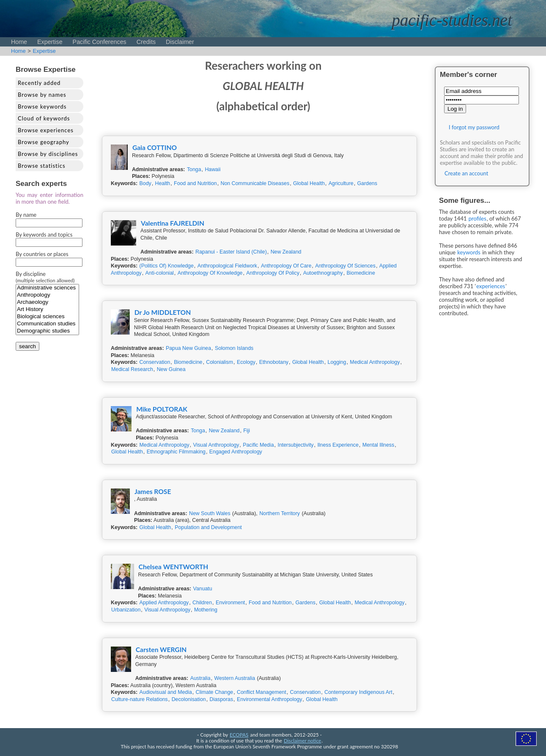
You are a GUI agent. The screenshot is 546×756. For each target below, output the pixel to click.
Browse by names (42, 95)
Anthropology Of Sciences (345, 266)
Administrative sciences (47, 288)
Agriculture (341, 183)
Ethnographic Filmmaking (176, 452)
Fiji (247, 431)
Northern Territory (280, 513)
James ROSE (153, 491)
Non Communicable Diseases (255, 183)
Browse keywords (42, 106)
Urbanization (126, 610)
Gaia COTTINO (155, 147)
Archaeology (47, 302)
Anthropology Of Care (286, 266)
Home (19, 42)
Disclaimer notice (302, 740)
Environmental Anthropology (269, 699)
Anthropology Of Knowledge (210, 273)
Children (202, 603)
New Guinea (171, 369)
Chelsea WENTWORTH (174, 567)
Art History (47, 310)
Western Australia (235, 678)
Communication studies (47, 324)
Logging (337, 362)
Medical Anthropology (375, 362)
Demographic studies (47, 331)
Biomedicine (361, 273)
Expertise (50, 42)
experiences (491, 286)
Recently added (39, 83)
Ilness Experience (338, 445)
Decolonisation (189, 699)
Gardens (367, 183)
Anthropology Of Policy (273, 273)
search (27, 346)
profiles (477, 218)
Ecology (246, 362)
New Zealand (286, 252)
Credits (146, 42)
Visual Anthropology (216, 445)
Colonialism (219, 362)
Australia (200, 678)
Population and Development (208, 527)
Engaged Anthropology (236, 452)
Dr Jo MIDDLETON (163, 312)
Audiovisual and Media (166, 692)
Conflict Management (262, 692)
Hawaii (213, 169)
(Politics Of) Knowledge (167, 266)
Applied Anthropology (164, 603)
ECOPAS (239, 734)
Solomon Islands (234, 348)
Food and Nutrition (195, 183)
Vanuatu (203, 589)
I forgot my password (474, 127)
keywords (469, 252)
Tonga (194, 169)
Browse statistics (42, 166)
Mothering (206, 610)
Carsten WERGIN (161, 650)
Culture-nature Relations (140, 699)
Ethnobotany (274, 362)
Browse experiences (46, 130)
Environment (230, 603)
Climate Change (215, 692)
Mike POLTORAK (162, 409)
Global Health (309, 183)
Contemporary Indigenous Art (358, 692)
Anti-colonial (160, 273)
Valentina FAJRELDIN (173, 223)
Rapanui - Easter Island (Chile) (231, 252)
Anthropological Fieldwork (227, 266)
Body (145, 183)
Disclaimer (180, 42)
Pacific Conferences (100, 42)
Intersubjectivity (295, 445)
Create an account (466, 173)
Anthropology (47, 295)
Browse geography (44, 142)
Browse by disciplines (48, 154)
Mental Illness (378, 445)
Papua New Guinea (188, 348)
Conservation (155, 362)
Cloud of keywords (44, 118)
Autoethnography (323, 273)
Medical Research (132, 369)
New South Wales (210, 513)
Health (163, 183)
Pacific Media (258, 445)
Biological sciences (47, 317)
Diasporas (222, 699)
